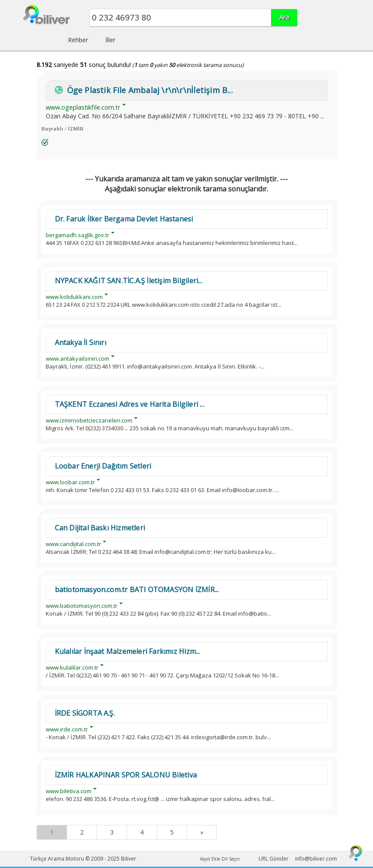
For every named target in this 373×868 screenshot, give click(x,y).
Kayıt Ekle (210, 859)
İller (110, 40)
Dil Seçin (231, 859)
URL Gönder (274, 859)
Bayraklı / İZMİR (62, 129)
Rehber (78, 40)
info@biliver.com (316, 859)
